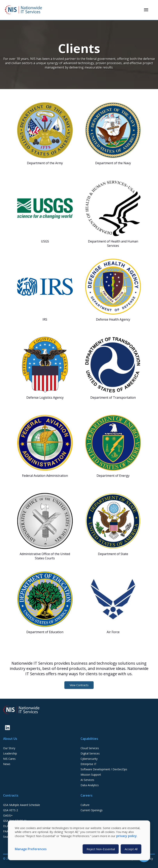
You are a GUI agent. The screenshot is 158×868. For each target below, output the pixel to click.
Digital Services (90, 753)
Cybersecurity (89, 759)
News (7, 764)
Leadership (10, 753)
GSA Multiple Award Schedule (22, 805)
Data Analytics (90, 785)
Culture (85, 805)
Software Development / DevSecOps (104, 769)
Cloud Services (90, 748)
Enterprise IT (89, 764)
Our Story (9, 748)
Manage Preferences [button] (31, 849)
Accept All (131, 849)
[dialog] (79, 840)
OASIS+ (8, 815)
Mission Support (91, 775)
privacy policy (126, 836)
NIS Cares (9, 759)
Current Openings (92, 810)
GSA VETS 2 (11, 810)
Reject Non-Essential (101, 849)
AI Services (87, 780)
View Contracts (79, 685)
